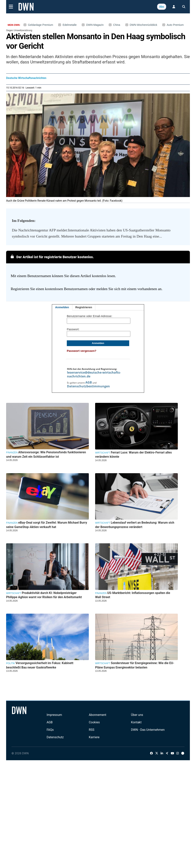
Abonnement (98, 715)
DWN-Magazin (95, 25)
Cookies (94, 722)
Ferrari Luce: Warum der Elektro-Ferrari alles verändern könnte (134, 455)
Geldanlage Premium (41, 25)
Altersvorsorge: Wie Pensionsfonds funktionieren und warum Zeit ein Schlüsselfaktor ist (46, 454)
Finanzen (12, 453)
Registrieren (84, 307)
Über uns (137, 715)
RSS (92, 730)
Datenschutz (55, 737)
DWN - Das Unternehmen (148, 730)
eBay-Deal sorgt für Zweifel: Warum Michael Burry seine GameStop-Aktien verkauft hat (47, 525)
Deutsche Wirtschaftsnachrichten (26, 78)
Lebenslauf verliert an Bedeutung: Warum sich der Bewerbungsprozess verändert (135, 525)
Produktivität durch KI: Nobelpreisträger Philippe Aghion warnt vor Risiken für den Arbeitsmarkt (44, 595)
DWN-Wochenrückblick (144, 25)
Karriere (94, 737)
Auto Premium (175, 25)
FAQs (50, 730)
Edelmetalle (70, 25)
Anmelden (62, 307)
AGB (89, 382)
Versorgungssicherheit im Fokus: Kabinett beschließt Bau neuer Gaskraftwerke (40, 665)
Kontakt (136, 722)
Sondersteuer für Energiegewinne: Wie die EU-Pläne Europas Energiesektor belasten (135, 665)
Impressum (54, 715)
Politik (11, 663)
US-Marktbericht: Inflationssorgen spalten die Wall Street (133, 595)
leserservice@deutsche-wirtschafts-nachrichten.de (94, 374)
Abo (162, 7)
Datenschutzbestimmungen (88, 386)
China (117, 25)
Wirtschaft (103, 453)
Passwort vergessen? (82, 351)
